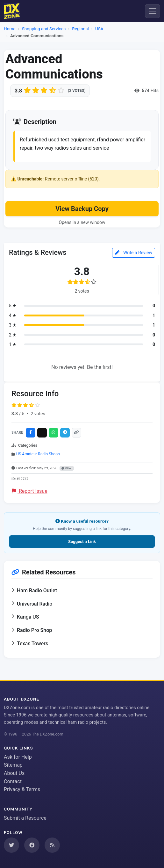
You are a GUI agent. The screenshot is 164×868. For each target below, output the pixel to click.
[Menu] (153, 11)
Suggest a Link (82, 542)
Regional (80, 29)
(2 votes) (77, 91)
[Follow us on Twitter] (11, 845)
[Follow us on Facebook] (32, 845)
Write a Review (134, 253)
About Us (14, 773)
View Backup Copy (82, 209)
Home (10, 29)
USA (99, 29)
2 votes (38, 414)
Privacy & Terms (22, 789)
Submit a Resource (25, 818)
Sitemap (13, 765)
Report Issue (30, 491)
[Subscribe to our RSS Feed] (52, 845)
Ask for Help (18, 757)
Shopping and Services (44, 29)
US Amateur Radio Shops (38, 454)
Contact (13, 781)
